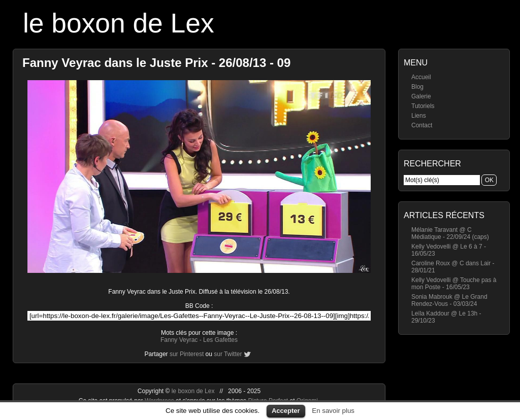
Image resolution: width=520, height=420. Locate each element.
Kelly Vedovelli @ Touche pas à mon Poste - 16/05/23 (454, 284)
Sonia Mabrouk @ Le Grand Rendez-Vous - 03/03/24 (449, 300)
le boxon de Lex (119, 23)
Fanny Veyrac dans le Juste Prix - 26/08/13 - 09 (156, 63)
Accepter (286, 411)
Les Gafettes (220, 340)
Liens (419, 116)
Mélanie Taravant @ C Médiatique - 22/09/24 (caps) (450, 233)
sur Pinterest (187, 354)
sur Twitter (228, 354)
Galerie (421, 96)
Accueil (421, 77)
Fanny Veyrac (179, 340)
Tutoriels (423, 106)
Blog (417, 87)
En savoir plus (333, 411)
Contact (422, 125)
